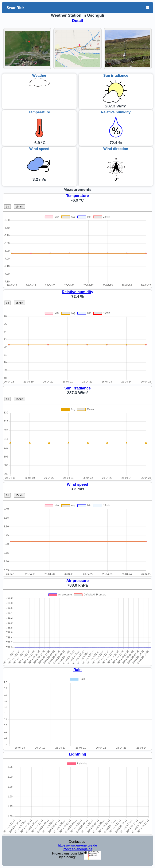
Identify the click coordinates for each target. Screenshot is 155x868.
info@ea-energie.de (77, 849)
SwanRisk (15, 8)
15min (19, 207)
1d (7, 207)
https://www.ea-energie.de (77, 845)
